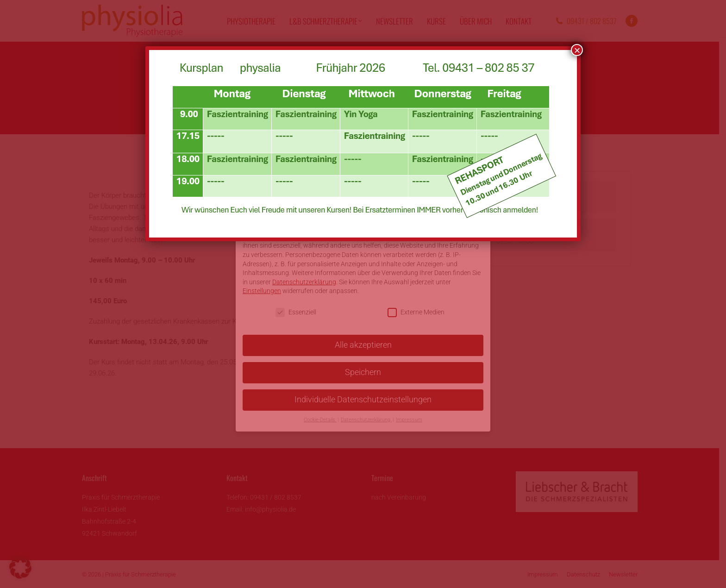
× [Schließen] (577, 50)
